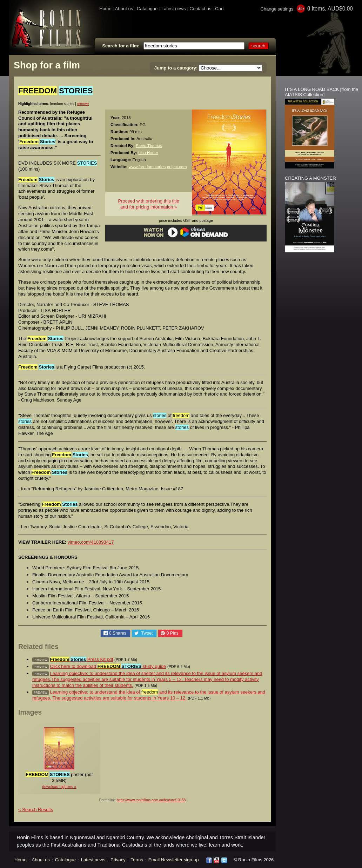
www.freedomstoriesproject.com (158, 167)
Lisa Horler (148, 153)
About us (124, 9)
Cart (219, 9)
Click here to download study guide (108, 666)
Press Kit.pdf (82, 659)
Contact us (200, 9)
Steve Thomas (149, 145)
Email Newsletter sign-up (174, 860)
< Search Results (36, 810)
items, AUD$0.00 (330, 9)
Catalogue (147, 9)
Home (105, 9)
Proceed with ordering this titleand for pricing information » (149, 204)
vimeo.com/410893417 (91, 542)
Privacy (118, 860)
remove (83, 104)
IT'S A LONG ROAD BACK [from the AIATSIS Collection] (321, 92)
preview (41, 660)
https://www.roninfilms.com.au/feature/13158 (151, 800)
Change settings (277, 9)
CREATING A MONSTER (310, 178)
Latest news (173, 9)
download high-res (58, 787)
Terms (137, 860)
